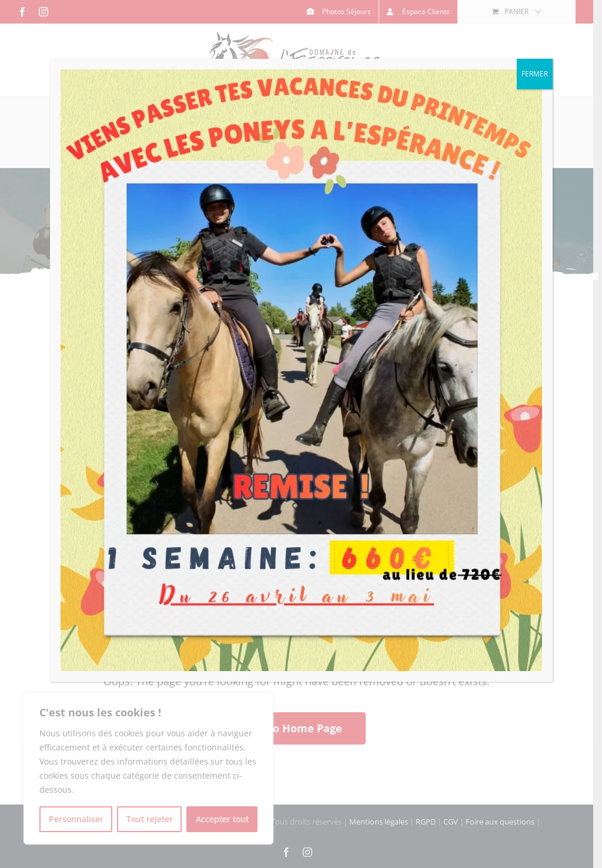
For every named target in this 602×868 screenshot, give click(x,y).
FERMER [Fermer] (535, 74)
